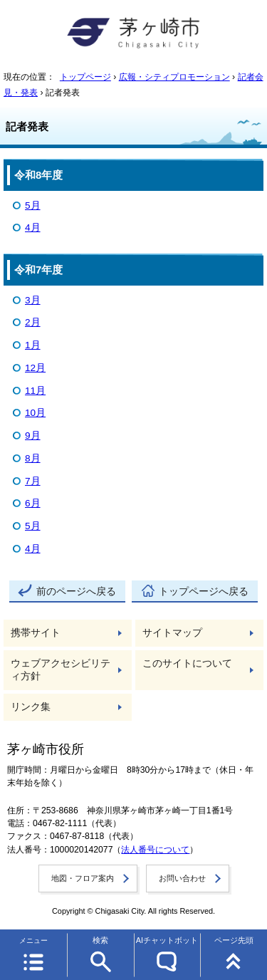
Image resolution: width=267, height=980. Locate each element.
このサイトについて (187, 663)
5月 (33, 205)
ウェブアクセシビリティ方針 (61, 670)
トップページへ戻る (204, 591)
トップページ (85, 77)
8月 (33, 458)
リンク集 (31, 707)
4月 (33, 228)
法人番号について (155, 850)
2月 (33, 322)
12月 (35, 368)
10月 (35, 413)
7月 (33, 481)
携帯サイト (36, 633)
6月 (33, 503)
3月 (33, 300)
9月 (33, 436)
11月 (35, 391)
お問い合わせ (182, 878)
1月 (33, 345)
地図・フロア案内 (83, 878)
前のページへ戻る (76, 591)
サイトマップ (172, 633)
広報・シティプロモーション (174, 77)
